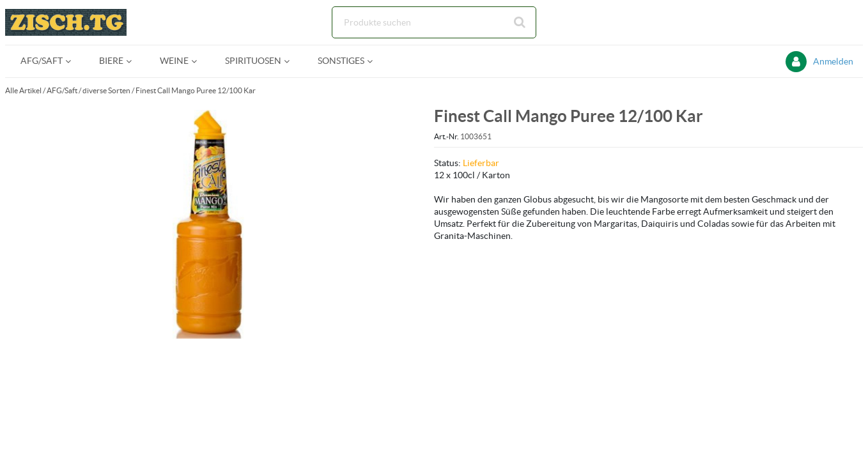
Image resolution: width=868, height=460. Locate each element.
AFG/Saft (62, 90)
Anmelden (833, 61)
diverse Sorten (106, 90)
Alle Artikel (23, 90)
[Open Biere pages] (134, 61)
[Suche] (434, 22)
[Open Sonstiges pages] (375, 61)
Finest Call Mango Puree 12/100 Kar (196, 90)
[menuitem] (44, 61)
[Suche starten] (520, 22)
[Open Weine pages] (199, 61)
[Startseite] (66, 22)
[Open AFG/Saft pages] (73, 61)
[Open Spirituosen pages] (292, 61)
